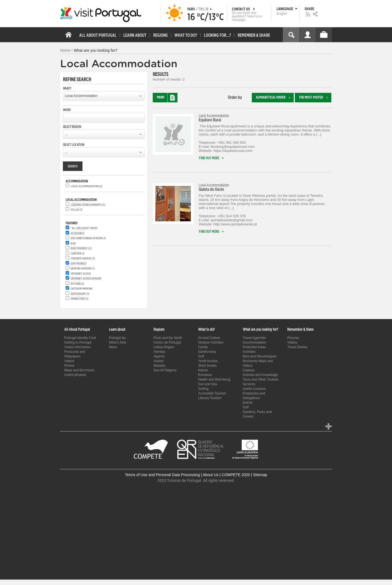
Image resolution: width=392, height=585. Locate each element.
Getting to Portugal (78, 342)
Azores (159, 361)
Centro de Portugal (167, 342)
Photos (69, 366)
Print (167, 98)
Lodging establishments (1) (88, 205)
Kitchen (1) (77, 284)
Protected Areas (254, 347)
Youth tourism (208, 361)
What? (67, 88)
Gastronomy (207, 352)
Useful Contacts (254, 389)
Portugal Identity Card (80, 338)
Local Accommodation (81, 96)
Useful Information (77, 347)
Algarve (159, 356)
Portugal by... (118, 338)
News (113, 347)
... (66, 134)
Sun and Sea (208, 384)
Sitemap (260, 475)
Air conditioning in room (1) (88, 238)
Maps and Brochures (79, 370)
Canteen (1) (78, 254)
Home (65, 50)
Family (203, 347)
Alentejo (159, 352)
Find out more (212, 158)
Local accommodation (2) (87, 186)
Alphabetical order (275, 98)
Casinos (249, 370)
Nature (203, 370)
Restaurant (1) (80, 294)
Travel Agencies (254, 338)
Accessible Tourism (212, 393)
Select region (72, 127)
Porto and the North (168, 338)
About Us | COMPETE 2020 (226, 475)
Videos (69, 361)
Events (248, 403)
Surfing (203, 389)
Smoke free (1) (80, 299)
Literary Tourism (210, 398)
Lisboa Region (164, 347)
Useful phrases (75, 375)
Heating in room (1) (83, 269)
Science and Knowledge (260, 375)
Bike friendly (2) (81, 248)
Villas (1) (77, 210)
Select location (74, 145)
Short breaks (207, 366)
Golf (201, 356)
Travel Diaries (297, 347)
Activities (249, 352)
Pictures (293, 338)
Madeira (159, 366)
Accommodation (255, 342)
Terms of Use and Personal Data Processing (162, 475)
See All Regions (165, 370)
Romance (205, 375)
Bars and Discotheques (260, 356)
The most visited (315, 98)
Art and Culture (209, 338)
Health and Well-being (214, 379)
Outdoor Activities (211, 342)
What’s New (118, 342)
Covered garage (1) (83, 258)
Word (67, 110)
